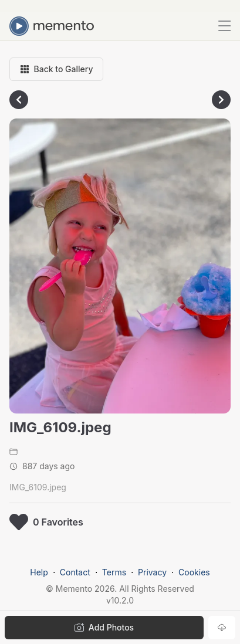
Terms (114, 572)
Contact (75, 572)
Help (39, 572)
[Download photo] (222, 628)
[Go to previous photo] (19, 100)
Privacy (152, 572)
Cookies (194, 572)
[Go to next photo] (221, 100)
